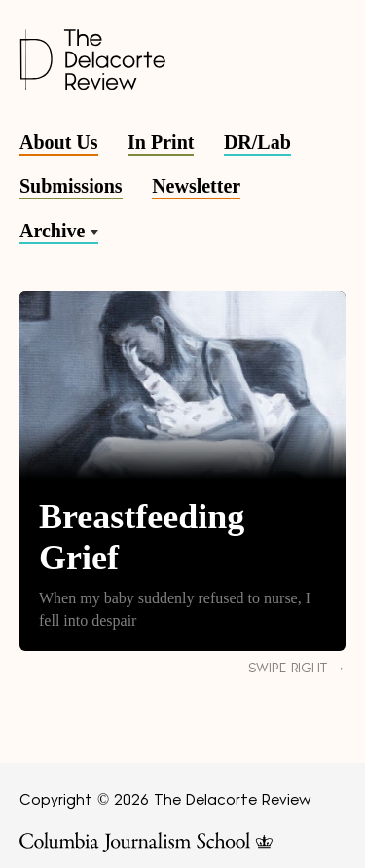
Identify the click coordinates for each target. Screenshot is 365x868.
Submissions (71, 186)
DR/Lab (257, 142)
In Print (161, 142)
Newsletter (196, 186)
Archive (52, 231)
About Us (59, 142)
